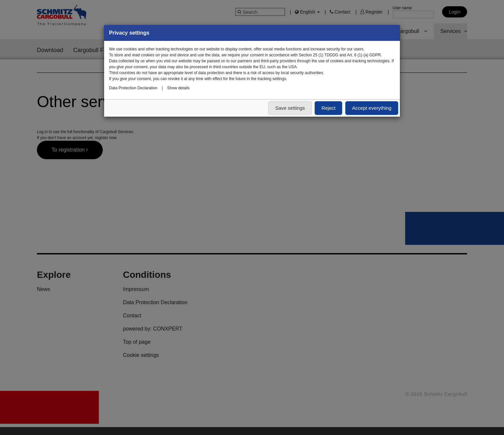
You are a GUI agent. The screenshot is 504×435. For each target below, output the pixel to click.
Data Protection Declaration (133, 88)
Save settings (290, 108)
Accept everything (372, 108)
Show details (179, 88)
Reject (329, 108)
